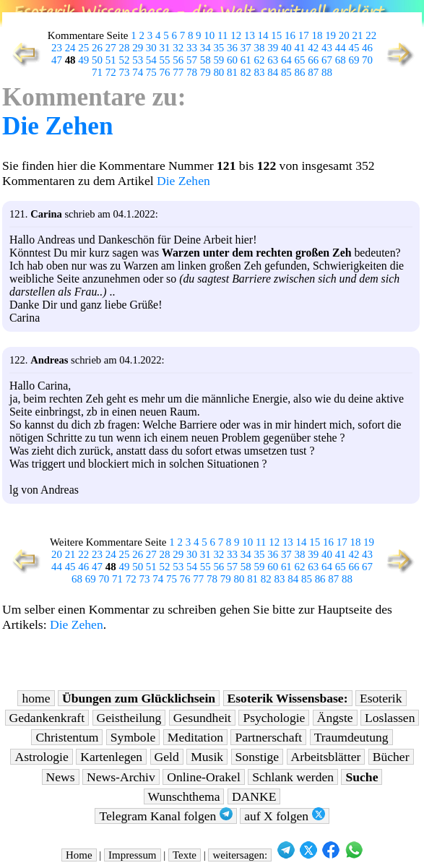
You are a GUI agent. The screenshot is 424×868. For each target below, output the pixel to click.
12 (236, 35)
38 (259, 48)
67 (327, 60)
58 (205, 60)
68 (341, 60)
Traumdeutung (351, 737)
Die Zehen (57, 126)
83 (259, 72)
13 (250, 35)
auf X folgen (284, 816)
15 (276, 35)
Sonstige (258, 757)
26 (97, 48)
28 (124, 48)
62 (259, 60)
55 (165, 60)
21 (358, 35)
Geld (167, 757)
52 (124, 60)
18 (317, 35)
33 (192, 48)
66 (313, 60)
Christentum (67, 737)
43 (327, 48)
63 (273, 60)
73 (124, 72)
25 (83, 48)
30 (151, 48)
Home (79, 855)
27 (111, 48)
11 (222, 35)
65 (300, 60)
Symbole (133, 737)
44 (341, 48)
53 (138, 60)
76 (165, 72)
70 (367, 60)
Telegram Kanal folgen (165, 816)
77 (178, 72)
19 (330, 35)
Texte (185, 855)
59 (219, 60)
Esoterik (381, 698)
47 (57, 60)
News (61, 777)
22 (371, 35)
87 (313, 72)
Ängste (335, 718)
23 (57, 48)
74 (138, 72)
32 (178, 48)
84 (273, 72)
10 (209, 35)
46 (367, 48)
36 (232, 48)
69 (354, 60)
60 (232, 60)
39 (273, 48)
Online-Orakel (204, 777)
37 (246, 48)
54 (151, 60)
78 (192, 72)
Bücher (391, 757)
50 (97, 60)
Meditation (195, 737)
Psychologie (274, 718)
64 (286, 60)
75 (151, 72)
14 (263, 35)
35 (219, 48)
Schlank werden (293, 777)
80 (219, 72)
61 (246, 60)
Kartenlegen (111, 757)
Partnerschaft (268, 737)
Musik (207, 757)
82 (246, 72)
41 (300, 48)
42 (313, 48)
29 (138, 48)
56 (178, 60)
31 (165, 48)
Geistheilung (129, 718)
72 (111, 72)
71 (97, 72)
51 (111, 60)
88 (327, 72)
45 (354, 48)
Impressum (132, 855)
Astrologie (41, 757)
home (36, 698)
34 (205, 48)
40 (286, 48)
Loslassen (390, 718)
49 (83, 60)
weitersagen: (240, 855)
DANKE (254, 796)
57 (192, 60)
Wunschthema (184, 796)
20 (344, 35)
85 (286, 72)
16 (290, 35)
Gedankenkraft (47, 718)
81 (232, 72)
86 (300, 72)
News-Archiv (121, 777)
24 (70, 48)
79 (205, 72)
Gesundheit (202, 718)
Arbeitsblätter (326, 757)
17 (304, 35)
